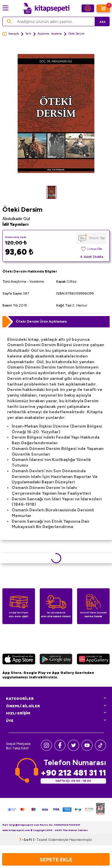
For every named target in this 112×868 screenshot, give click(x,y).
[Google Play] (56, 660)
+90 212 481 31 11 (73, 773)
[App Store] (19, 660)
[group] (56, 114)
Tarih (28, 34)
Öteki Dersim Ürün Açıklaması (41, 321)
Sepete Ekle (56, 860)
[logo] (46, 8)
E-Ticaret (40, 840)
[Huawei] (93, 660)
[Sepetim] (103, 8)
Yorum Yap (97, 238)
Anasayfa (11, 34)
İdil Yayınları (15, 224)
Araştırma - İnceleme (50, 34)
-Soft (26, 840)
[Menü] (6, 8)
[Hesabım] (88, 8)
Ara (103, 22)
